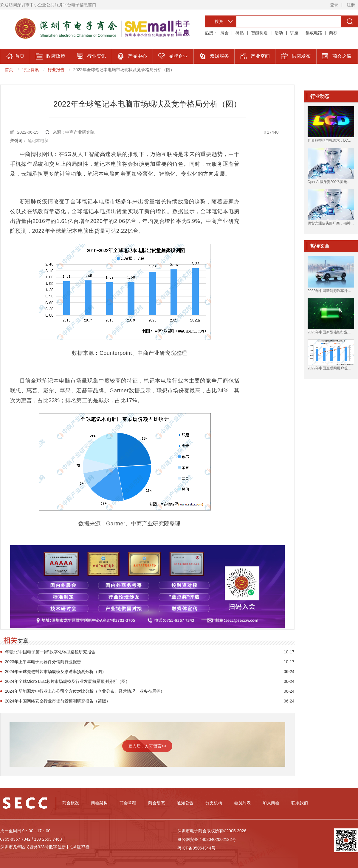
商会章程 (128, 803)
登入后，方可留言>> (147, 746)
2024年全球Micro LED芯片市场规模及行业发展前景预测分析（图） (68, 681)
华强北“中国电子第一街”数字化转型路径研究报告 (50, 652)
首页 (9, 70)
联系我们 (300, 803)
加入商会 (271, 803)
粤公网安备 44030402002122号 (207, 839)
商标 (333, 33)
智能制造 (259, 33)
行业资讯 (30, 70)
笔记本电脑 (38, 140)
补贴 (240, 33)
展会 (224, 33)
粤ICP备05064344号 (196, 848)
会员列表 (242, 803)
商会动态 (156, 803)
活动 (279, 33)
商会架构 (99, 803)
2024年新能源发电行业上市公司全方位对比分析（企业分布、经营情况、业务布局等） (85, 691)
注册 (351, 5)
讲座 (294, 33)
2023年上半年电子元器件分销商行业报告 (43, 662)
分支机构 (214, 803)
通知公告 (185, 803)
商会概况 (71, 803)
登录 (334, 5)
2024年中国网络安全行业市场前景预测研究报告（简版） (58, 701)
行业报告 (56, 70)
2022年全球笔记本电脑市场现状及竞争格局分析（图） (124, 70)
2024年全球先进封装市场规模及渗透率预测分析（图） (56, 672)
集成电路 (314, 33)
